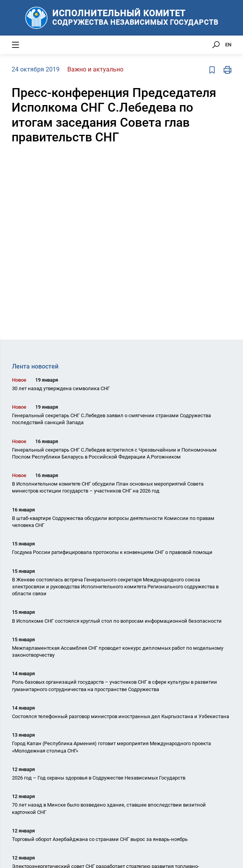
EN (228, 45)
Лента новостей (35, 366)
